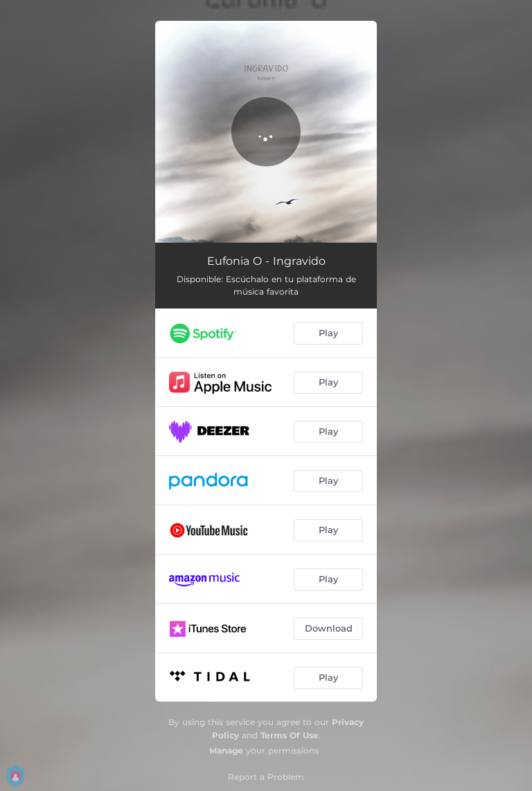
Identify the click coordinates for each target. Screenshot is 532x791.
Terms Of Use (290, 735)
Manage (226, 750)
